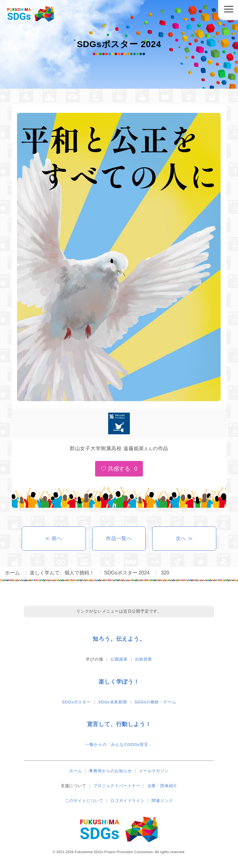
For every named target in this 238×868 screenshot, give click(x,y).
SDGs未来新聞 (113, 702)
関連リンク (162, 801)
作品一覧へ (119, 538)
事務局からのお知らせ (110, 771)
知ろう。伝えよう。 (119, 639)
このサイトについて (84, 801)
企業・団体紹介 (163, 786)
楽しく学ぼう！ (119, 682)
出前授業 (144, 659)
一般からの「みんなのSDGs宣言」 (119, 744)
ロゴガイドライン (127, 801)
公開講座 (119, 659)
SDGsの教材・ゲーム (155, 702)
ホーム (75, 771)
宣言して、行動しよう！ (119, 724)
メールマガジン (154, 771)
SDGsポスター (76, 702)
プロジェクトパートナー (117, 786)
